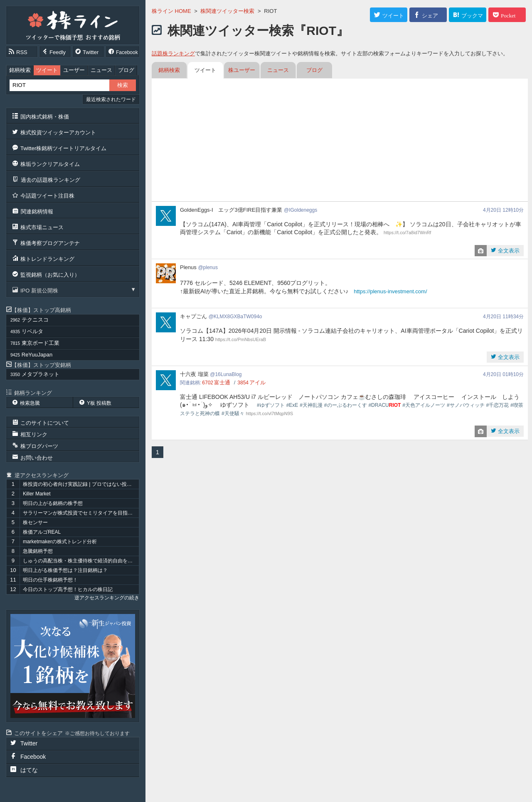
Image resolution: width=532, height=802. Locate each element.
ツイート (47, 70)
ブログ (126, 70)
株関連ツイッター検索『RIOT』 (258, 31)
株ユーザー (242, 70)
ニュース (101, 70)
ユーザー (74, 70)
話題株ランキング (173, 53)
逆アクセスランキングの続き (107, 598)
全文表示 (508, 251)
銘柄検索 (20, 70)
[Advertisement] (340, 141)
